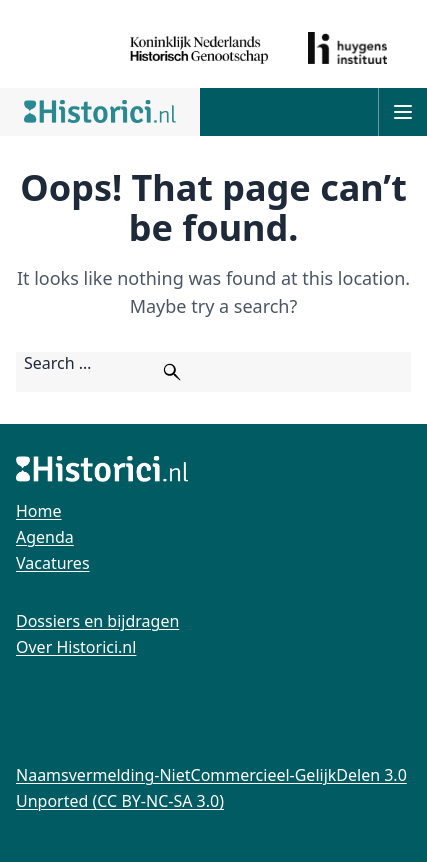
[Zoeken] (172, 372)
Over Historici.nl (76, 647)
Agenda (45, 537)
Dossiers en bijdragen (97, 621)
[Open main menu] (402, 112)
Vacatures (53, 563)
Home (39, 511)
